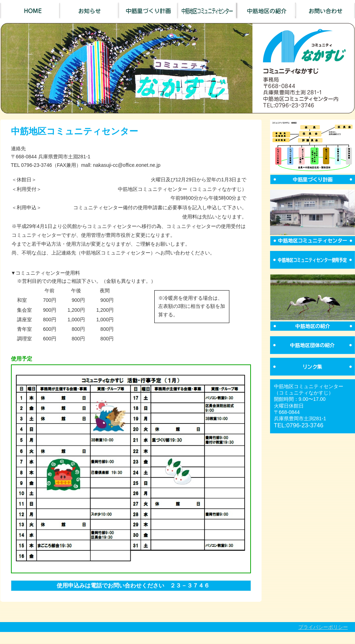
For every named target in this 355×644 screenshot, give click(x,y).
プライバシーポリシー (323, 627)
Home (30, 10)
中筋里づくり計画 (148, 10)
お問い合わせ (325, 10)
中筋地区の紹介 (266, 10)
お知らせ (89, 10)
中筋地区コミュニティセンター (207, 10)
